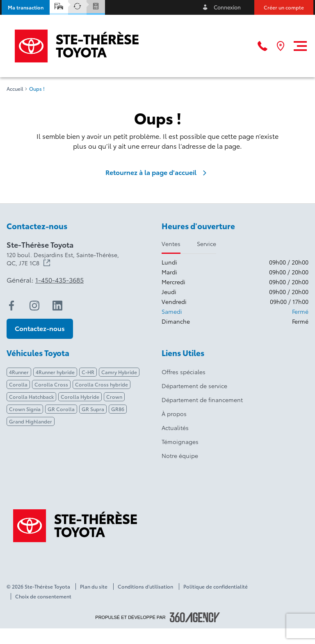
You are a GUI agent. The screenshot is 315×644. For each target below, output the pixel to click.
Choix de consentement (43, 596)
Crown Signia (25, 409)
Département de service (194, 386)
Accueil (15, 89)
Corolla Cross (51, 384)
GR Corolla (61, 409)
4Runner (19, 372)
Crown (114, 397)
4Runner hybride (55, 372)
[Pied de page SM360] (195, 617)
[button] (26, 7)
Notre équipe (180, 455)
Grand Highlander (31, 421)
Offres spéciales (184, 372)
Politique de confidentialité (216, 586)
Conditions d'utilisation (145, 586)
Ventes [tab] (171, 244)
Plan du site (94, 586)
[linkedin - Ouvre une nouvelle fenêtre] (57, 306)
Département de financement (202, 400)
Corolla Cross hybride (102, 384)
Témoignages (180, 442)
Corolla (18, 384)
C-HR (88, 372)
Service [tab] (207, 244)
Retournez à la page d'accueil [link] (157, 172)
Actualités (175, 428)
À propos (174, 414)
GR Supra (93, 409)
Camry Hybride (119, 372)
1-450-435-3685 (59, 280)
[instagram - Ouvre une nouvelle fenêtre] (34, 306)
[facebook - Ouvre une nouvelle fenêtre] (11, 306)
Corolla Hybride (80, 397)
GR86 (118, 409)
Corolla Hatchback (31, 397)
